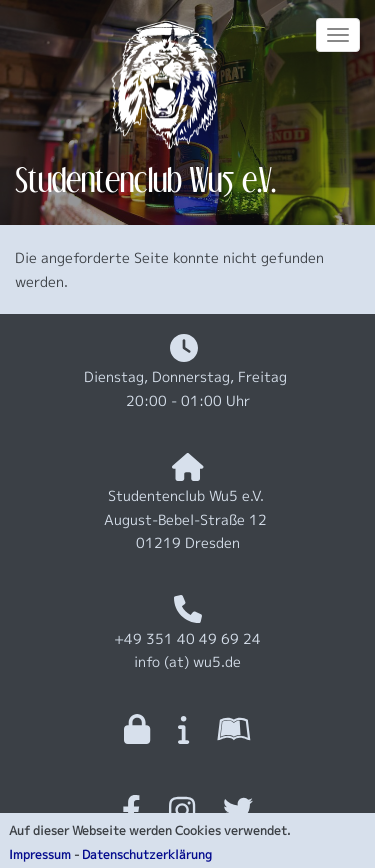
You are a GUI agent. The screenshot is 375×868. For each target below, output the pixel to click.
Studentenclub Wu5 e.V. (145, 179)
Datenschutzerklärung (147, 857)
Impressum (40, 857)
